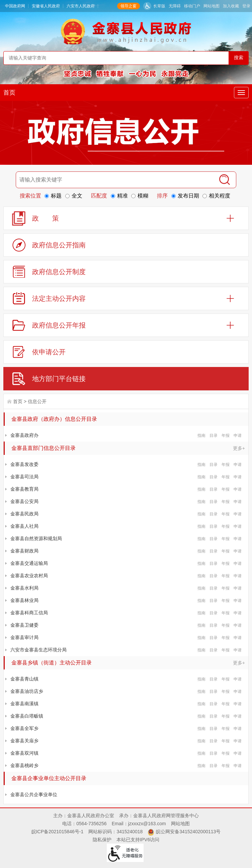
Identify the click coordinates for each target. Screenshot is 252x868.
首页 (9, 93)
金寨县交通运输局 (29, 563)
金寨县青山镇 (24, 679)
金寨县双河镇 (24, 753)
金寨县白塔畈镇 (27, 716)
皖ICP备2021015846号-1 (58, 832)
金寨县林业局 (24, 600)
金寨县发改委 (24, 464)
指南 (201, 436)
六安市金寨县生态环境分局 (38, 650)
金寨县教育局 (24, 489)
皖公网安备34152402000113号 (188, 832)
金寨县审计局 (24, 637)
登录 (246, 6)
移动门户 (192, 6)
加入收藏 (231, 6)
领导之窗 (129, 6)
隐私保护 (102, 840)
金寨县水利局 (24, 588)
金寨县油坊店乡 (27, 691)
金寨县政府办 (24, 435)
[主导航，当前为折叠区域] (241, 93)
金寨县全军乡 (24, 728)
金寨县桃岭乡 (24, 765)
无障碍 (175, 6)
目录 (214, 436)
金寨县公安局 (24, 501)
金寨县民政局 (24, 514)
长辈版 (159, 6)
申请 (238, 436)
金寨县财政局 (24, 551)
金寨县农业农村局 (29, 576)
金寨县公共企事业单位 (34, 794)
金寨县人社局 (24, 526)
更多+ (239, 448)
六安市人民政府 (81, 6)
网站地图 (212, 6)
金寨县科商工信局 (29, 613)
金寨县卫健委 (24, 625)
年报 (226, 436)
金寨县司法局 (24, 477)
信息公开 (37, 401)
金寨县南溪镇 (24, 704)
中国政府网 (15, 6)
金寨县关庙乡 (24, 741)
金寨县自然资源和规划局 (36, 538)
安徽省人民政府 (46, 6)
